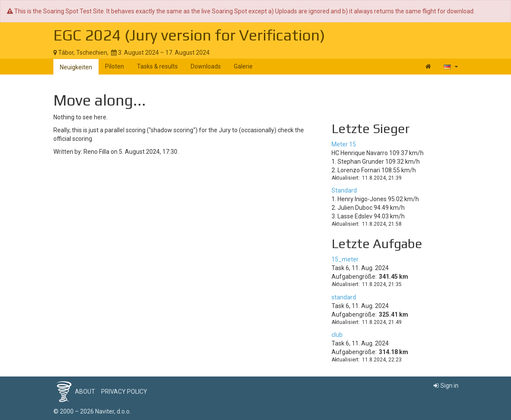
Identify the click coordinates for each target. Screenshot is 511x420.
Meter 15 (344, 144)
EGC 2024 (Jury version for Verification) (189, 35)
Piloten (115, 66)
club (337, 335)
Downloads (206, 66)
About (85, 392)
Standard (344, 190)
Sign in (446, 386)
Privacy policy (124, 392)
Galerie (243, 66)
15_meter (345, 259)
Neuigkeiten (76, 67)
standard (344, 297)
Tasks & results (157, 66)
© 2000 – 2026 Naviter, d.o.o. (92, 411)
